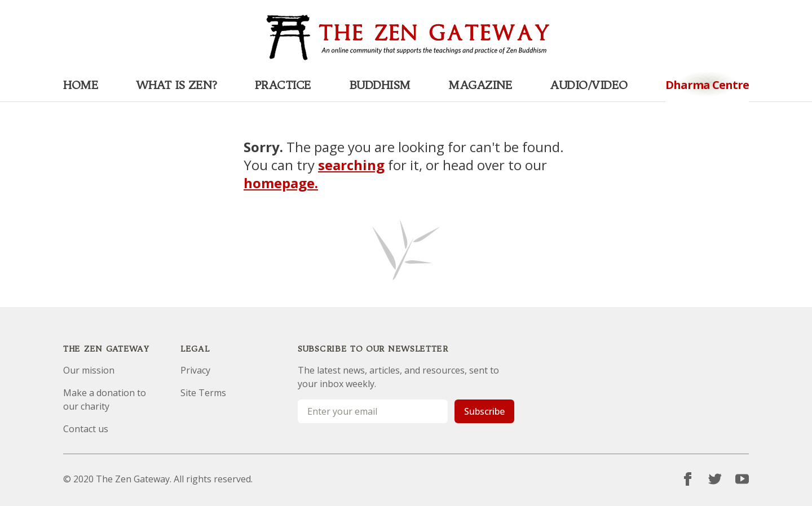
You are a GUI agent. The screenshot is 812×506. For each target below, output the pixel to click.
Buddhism (380, 85)
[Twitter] (715, 479)
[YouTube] (742, 479)
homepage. (281, 183)
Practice (283, 85)
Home (81, 85)
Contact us (86, 429)
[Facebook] (688, 479)
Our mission (89, 370)
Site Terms (203, 393)
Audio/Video (589, 85)
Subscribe (484, 411)
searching (351, 165)
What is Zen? (176, 85)
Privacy (195, 370)
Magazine (480, 85)
